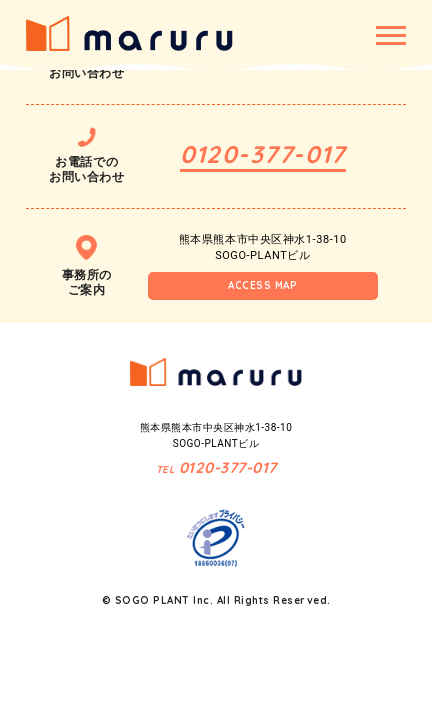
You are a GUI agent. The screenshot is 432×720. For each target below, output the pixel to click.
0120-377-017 (263, 154)
